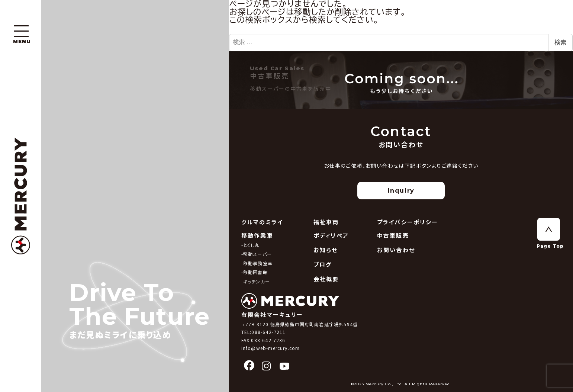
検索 (560, 43)
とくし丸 (252, 245)
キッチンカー (257, 281)
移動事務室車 (258, 263)
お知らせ (326, 250)
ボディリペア (331, 235)
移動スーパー (257, 254)
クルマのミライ (262, 222)
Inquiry (401, 191)
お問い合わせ (396, 250)
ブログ (323, 264)
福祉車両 (326, 222)
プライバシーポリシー (408, 222)
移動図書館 (255, 272)
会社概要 (326, 279)
